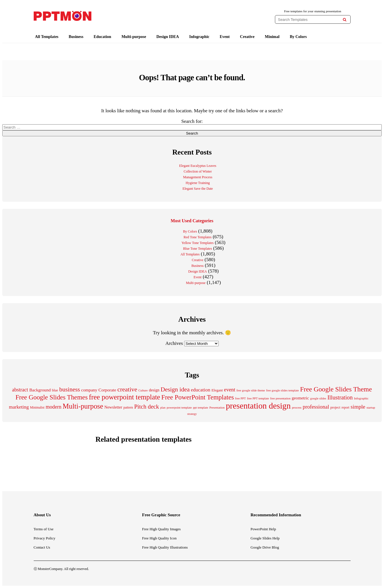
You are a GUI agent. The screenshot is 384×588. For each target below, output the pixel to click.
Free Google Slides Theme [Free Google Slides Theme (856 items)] (336, 389)
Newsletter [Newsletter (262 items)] (113, 407)
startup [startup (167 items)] (371, 407)
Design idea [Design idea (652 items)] (175, 389)
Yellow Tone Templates (198, 243)
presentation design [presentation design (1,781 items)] (258, 406)
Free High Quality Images (161, 529)
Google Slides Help (265, 538)
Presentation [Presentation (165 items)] (217, 407)
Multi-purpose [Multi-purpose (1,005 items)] (83, 406)
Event (225, 37)
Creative (247, 37)
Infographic (199, 37)
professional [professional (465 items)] (316, 407)
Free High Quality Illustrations (165, 547)
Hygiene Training (198, 183)
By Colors (298, 37)
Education (102, 37)
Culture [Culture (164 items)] (143, 390)
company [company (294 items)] (89, 390)
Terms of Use (44, 529)
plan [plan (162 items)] (163, 408)
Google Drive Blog (265, 547)
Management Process (198, 177)
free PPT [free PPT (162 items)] (240, 398)
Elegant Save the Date (198, 189)
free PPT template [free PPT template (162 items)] (258, 398)
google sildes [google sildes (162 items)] (318, 398)
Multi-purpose (134, 37)
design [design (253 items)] (154, 390)
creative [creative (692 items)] (127, 389)
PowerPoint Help (263, 529)
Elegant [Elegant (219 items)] (217, 390)
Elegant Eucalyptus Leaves (198, 166)
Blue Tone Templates (197, 249)
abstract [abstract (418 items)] (20, 390)
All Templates (47, 37)
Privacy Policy (45, 538)
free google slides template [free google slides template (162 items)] (283, 390)
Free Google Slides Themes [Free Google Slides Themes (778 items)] (52, 397)
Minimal (272, 37)
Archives (174, 343)
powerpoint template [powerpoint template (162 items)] (179, 408)
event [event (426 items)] (230, 390)
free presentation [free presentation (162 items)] (280, 398)
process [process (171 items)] (297, 407)
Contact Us (42, 547)
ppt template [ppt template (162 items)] (201, 408)
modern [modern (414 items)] (54, 407)
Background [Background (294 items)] (40, 390)
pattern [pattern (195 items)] (128, 407)
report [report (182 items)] (345, 408)
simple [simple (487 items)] (358, 407)
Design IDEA (168, 37)
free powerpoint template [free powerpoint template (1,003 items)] (124, 397)
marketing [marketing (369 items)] (19, 407)
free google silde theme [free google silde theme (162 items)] (251, 390)
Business (76, 37)
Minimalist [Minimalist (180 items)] (37, 408)
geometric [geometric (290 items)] (300, 398)
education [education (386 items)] (200, 390)
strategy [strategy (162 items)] (192, 414)
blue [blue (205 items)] (55, 390)
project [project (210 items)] (335, 407)
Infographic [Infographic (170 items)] (361, 398)
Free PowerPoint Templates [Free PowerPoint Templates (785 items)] (198, 397)
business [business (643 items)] (70, 389)
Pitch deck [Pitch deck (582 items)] (147, 407)
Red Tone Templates (198, 237)
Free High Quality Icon (159, 538)
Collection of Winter (198, 171)
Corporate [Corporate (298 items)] (107, 390)
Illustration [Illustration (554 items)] (340, 397)
